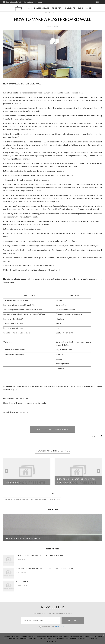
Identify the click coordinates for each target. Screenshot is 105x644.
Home (29, 8)
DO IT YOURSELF (53, 13)
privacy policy (60, 626)
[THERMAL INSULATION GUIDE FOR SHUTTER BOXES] (9, 560)
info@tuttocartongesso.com (29, 2)
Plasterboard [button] (42, 8)
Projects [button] (70, 8)
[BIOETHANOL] (9, 586)
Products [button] (57, 8)
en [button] (98, 2)
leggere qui (93, 638)
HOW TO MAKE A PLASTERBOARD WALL (52, 19)
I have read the (53, 626)
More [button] (88, 8)
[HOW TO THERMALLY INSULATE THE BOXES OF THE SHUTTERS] (9, 573)
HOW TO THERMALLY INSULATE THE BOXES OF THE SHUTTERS (45, 569)
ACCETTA (51, 641)
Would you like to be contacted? (53, 429)
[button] (101, 436)
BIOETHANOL (22, 582)
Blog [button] (80, 8)
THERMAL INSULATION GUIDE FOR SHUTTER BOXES (40, 556)
